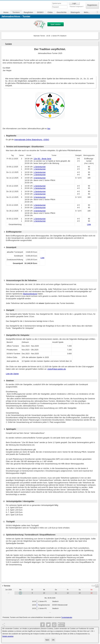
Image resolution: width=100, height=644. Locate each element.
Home (6, 12)
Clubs (50, 12)
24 (9, 593)
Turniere (16, 12)
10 (44, 593)
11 (56, 593)
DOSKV (40, 12)
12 (68, 593)
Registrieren (92, 5)
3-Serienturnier (40, 178)
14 (91, 593)
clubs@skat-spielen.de (57, 369)
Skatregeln (75, 12)
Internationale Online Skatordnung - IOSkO (32, 140)
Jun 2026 (9, 590)
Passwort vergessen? (76, 6)
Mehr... (87, 12)
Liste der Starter (12, 374)
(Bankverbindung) (30, 294)
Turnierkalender (67, 617)
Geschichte (62, 12)
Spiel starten (56, 24)
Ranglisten (28, 12)
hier (49, 129)
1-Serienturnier (40, 167)
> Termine (6, 586)
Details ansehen (8, 636)
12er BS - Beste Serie (42, 159)
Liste (89, 224)
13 (80, 593)
